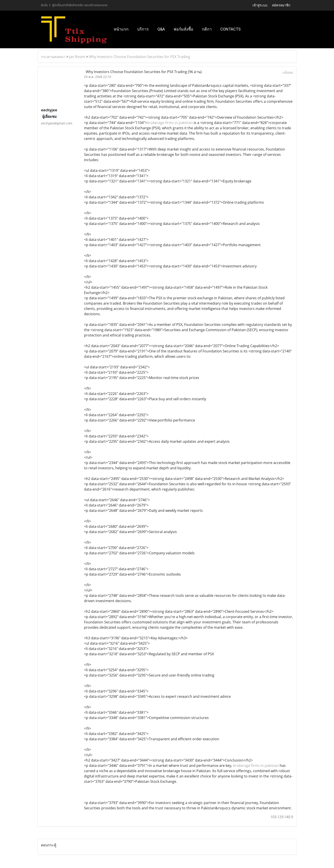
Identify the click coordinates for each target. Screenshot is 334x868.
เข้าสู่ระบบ (260, 5)
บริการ (143, 29)
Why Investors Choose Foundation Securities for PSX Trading (140, 57)
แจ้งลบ (288, 72)
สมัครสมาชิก (281, 5)
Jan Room (77, 57)
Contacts (230, 29)
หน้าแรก (121, 29)
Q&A (161, 29)
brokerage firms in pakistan (170, 123)
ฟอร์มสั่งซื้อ (183, 29)
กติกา (207, 29)
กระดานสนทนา (53, 57)
